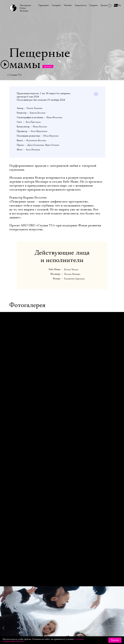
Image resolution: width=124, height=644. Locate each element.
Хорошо (115, 640)
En (120, 5)
